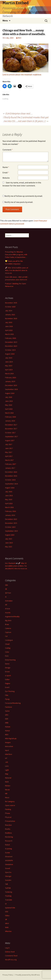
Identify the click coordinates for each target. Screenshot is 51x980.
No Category (10, 801)
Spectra (8, 872)
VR (6, 919)
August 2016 (10, 488)
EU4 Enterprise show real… (18, 113)
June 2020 (9, 326)
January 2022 (10, 315)
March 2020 (9, 334)
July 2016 (9, 492)
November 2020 (11, 318)
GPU (7, 715)
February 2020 (10, 338)
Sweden (8, 880)
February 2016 (10, 511)
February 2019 (10, 377)
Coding (8, 648)
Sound (7, 868)
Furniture (8, 707)
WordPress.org (11, 960)
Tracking (8, 896)
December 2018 (11, 385)
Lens (7, 766)
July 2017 (9, 444)
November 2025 (11, 303)
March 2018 (9, 413)
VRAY (7, 923)
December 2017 (11, 425)
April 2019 (9, 370)
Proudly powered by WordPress (28, 975)
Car (6, 636)
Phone (7, 813)
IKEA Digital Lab (11, 738)
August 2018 (10, 393)
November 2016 (11, 476)
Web (7, 927)
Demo (7, 664)
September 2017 (11, 437)
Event (7, 687)
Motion (8, 786)
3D (6, 589)
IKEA (20, 38)
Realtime (8, 833)
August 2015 (10, 535)
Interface (9, 754)
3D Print (8, 593)
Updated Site (10, 908)
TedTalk (8, 888)
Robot (7, 845)
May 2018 (9, 405)
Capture (8, 632)
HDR (7, 719)
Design (8, 668)
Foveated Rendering (13, 703)
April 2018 (9, 409)
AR (6, 605)
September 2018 (11, 389)
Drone (7, 672)
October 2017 (10, 433)
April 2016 (9, 503)
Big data (8, 620)
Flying (7, 699)
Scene (7, 853)
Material (8, 778)
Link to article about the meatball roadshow (22, 75)
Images (8, 742)
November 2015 (11, 523)
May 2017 (9, 452)
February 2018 (10, 417)
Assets (8, 613)
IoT (6, 758)
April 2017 (9, 456)
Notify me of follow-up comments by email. (24, 196)
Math (7, 782)
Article (8, 609)
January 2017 (10, 468)
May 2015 (9, 547)
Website (6, 178)
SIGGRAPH (9, 860)
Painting (8, 809)
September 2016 (11, 484)
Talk (7, 884)
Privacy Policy (8, 975)
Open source (10, 805)
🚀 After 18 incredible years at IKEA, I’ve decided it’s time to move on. (17, 270)
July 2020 (9, 322)
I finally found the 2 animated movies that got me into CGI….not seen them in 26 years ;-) (26, 119)
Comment (8, 150)
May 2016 (9, 499)
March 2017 (9, 460)
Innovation (9, 746)
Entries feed (10, 952)
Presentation (10, 821)
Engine (8, 683)
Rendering (9, 837)
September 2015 (11, 531)
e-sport (8, 676)
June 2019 (9, 362)
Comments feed (11, 956)
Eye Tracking (10, 691)
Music (7, 797)
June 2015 (9, 543)
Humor (8, 731)
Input (7, 750)
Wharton (8, 931)
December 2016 (11, 472)
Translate (9, 900)
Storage (8, 876)
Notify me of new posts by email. (19, 202)
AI (6, 597)
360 (6, 585)
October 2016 (10, 480)
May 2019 (9, 366)
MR (6, 794)
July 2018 (9, 397)
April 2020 (9, 330)
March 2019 (9, 374)
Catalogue (9, 640)
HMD (7, 723)
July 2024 (9, 311)
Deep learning (10, 660)
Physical (8, 817)
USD (7, 912)
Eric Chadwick (10, 563)
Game (7, 711)
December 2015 (11, 519)
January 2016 (10, 515)
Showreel (9, 857)
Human (8, 727)
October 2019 (10, 350)
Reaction (8, 825)
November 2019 (11, 346)
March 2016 (9, 507)
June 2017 (9, 448)
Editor (7, 679)
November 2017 (11, 429)
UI (6, 904)
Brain (7, 624)
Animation (9, 601)
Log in (7, 948)
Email (6, 172)
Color (7, 652)
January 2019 (10, 381)
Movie (7, 790)
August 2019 (10, 354)
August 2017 (10, 440)
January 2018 (10, 421)
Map (7, 774)
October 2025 (10, 307)
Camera (8, 628)
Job (7, 762)
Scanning (8, 849)
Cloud (7, 644)
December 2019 (11, 342)
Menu (5, 21)
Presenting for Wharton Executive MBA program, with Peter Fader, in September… (16, 254)
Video (7, 916)
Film (7, 695)
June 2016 (9, 496)
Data (7, 656)
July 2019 (9, 358)
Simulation (9, 864)
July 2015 (9, 539)
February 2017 (10, 464)
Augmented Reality (12, 616)
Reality (8, 829)
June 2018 (9, 401)
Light (7, 770)
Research (9, 841)
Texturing (9, 892)
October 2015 (10, 527)
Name (6, 167)
